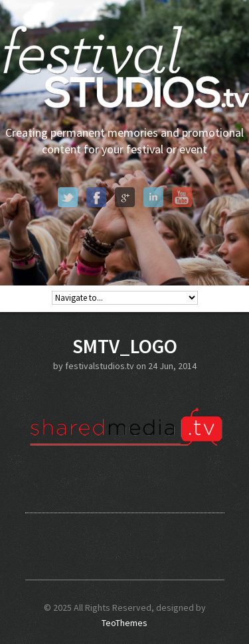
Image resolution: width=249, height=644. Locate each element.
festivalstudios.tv (100, 366)
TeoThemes (124, 623)
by (59, 366)
